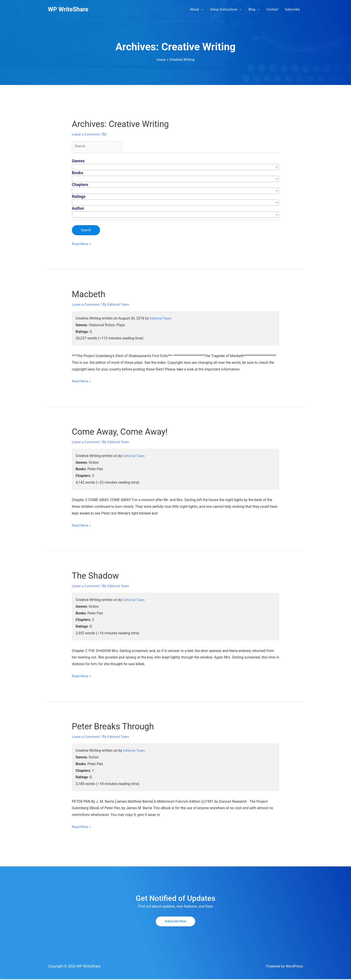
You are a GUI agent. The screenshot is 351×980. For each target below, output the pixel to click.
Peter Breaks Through (115, 727)
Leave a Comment (86, 135)
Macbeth (89, 295)
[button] (175, 922)
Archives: (123, 124)
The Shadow (96, 577)
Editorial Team (161, 319)
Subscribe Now (176, 922)
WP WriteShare (69, 10)
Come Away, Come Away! (122, 432)
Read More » (82, 244)
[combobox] (176, 168)
